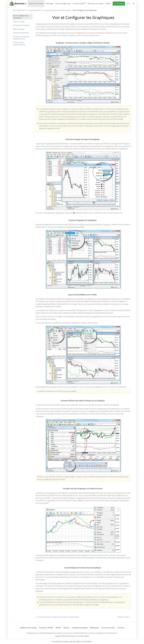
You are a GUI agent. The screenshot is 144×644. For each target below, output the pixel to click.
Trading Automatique (80, 628)
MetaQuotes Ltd (72, 636)
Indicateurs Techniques (21, 25)
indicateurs (73, 35)
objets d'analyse (98, 555)
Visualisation (79, 477)
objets (64, 35)
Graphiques (118, 213)
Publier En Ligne (19, 22)
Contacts (121, 628)
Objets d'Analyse (19, 29)
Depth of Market (93, 602)
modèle (114, 117)
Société (108, 3)
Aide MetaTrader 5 (20, 10)
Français (128, 3)
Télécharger (50, 3)
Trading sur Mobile (46, 628)
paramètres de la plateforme (56, 597)
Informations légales (83, 636)
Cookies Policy (87, 641)
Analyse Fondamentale (21, 33)
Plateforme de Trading (36, 3)
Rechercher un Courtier (95, 3)
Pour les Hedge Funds (63, 3)
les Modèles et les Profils (53, 391)
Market (58, 628)
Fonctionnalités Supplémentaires (19, 44)
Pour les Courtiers (79, 3)
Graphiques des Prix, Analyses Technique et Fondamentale (49, 10)
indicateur (82, 405)
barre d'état (110, 387)
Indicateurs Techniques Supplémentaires (21, 38)
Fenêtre (126, 225)
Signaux (66, 628)
